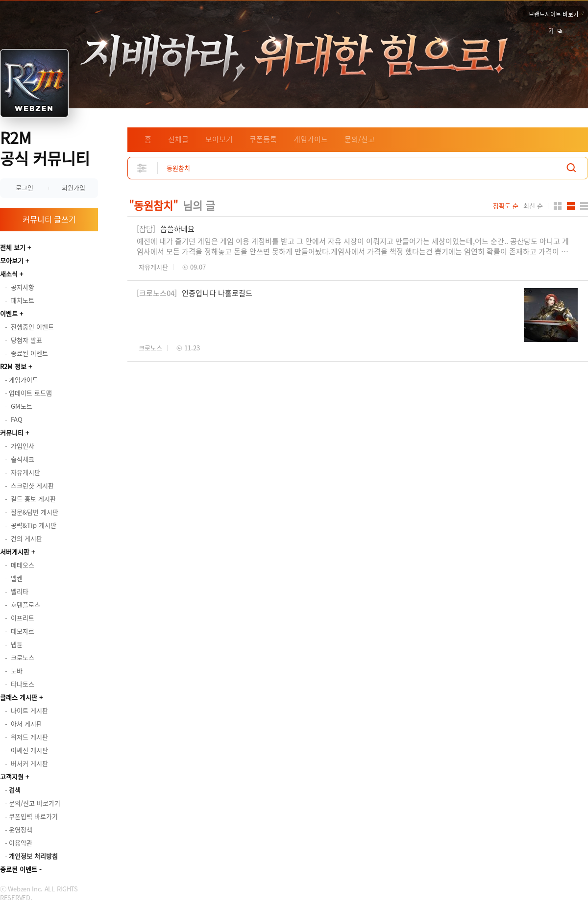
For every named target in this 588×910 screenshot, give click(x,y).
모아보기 (12, 260)
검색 (571, 168)
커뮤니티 (12, 432)
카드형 (558, 206)
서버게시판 (15, 552)
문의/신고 (360, 139)
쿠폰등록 (263, 139)
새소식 (9, 274)
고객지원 (12, 776)
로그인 (24, 187)
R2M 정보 (13, 366)
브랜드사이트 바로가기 (554, 16)
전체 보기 (13, 247)
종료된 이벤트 (19, 869)
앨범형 (571, 206)
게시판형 (584, 206)
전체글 (178, 139)
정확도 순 (506, 206)
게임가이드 (311, 139)
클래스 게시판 (19, 697)
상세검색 (142, 168)
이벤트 (9, 313)
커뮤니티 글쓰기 (49, 219)
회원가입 (73, 187)
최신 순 (533, 206)
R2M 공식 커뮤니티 (45, 148)
